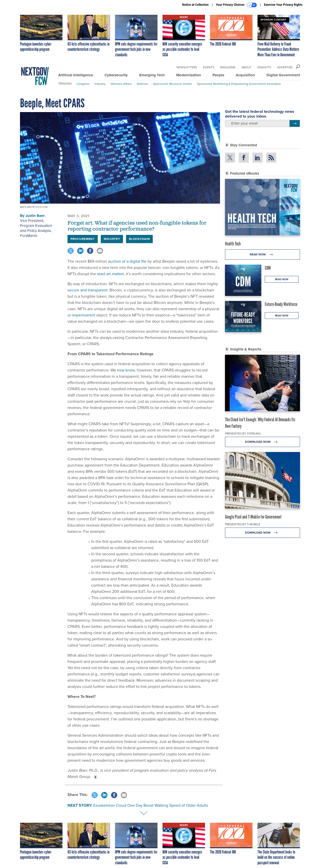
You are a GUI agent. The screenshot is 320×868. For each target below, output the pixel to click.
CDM (268, 268)
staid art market (110, 274)
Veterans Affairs (121, 84)
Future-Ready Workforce (281, 304)
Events (209, 67)
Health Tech (233, 244)
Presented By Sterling (243, 433)
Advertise (285, 67)
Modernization (189, 75)
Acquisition (245, 75)
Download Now (263, 442)
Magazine (228, 67)
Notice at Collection (195, 5)
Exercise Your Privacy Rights (283, 5)
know (130, 370)
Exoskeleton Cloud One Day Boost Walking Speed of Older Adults (151, 805)
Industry (100, 84)
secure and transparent (87, 290)
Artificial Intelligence (76, 75)
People (218, 75)
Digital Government (283, 75)
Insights (264, 67)
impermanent (84, 315)
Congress (83, 84)
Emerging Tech (152, 75)
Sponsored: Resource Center (172, 84)
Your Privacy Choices (236, 5)
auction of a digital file (127, 261)
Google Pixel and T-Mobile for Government (253, 517)
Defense (142, 84)
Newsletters (187, 67)
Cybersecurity (116, 75)
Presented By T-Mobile (243, 524)
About (246, 67)
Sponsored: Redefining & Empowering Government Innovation (239, 84)
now (121, 370)
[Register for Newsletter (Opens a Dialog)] (295, 124)
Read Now (263, 255)
